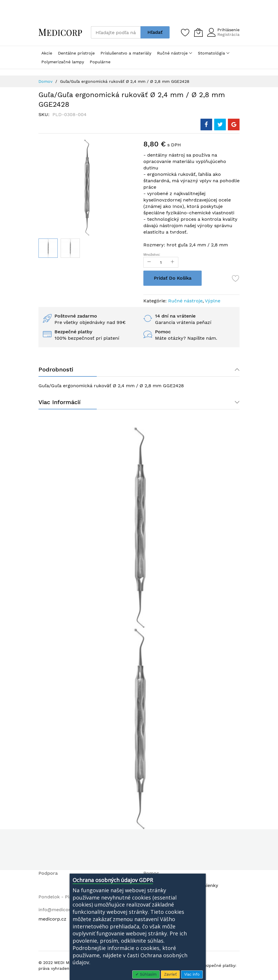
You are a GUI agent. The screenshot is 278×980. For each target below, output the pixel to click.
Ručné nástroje (185, 301)
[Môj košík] (198, 32)
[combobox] (116, 32)
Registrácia (228, 34)
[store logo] (60, 32)
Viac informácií (59, 402)
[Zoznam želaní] (185, 32)
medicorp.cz (52, 919)
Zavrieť (170, 974)
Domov (45, 81)
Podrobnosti (56, 369)
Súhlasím (148, 974)
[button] (70, 248)
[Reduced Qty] (149, 262)
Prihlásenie (228, 30)
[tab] (139, 369)
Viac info (192, 974)
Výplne (213, 301)
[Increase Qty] (173, 262)
